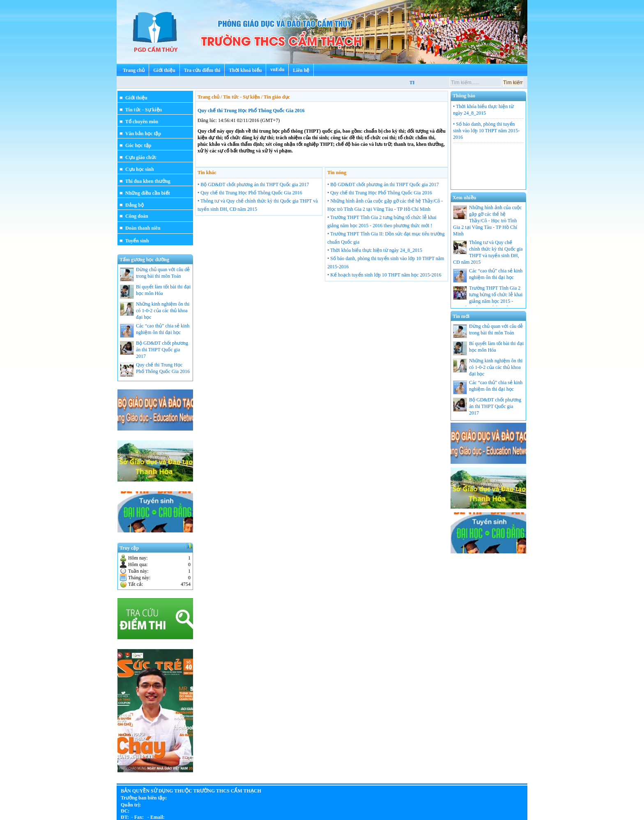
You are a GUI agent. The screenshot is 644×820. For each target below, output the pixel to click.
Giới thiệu (164, 70)
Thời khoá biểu (245, 70)
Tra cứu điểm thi (202, 70)
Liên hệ (301, 70)
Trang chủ (134, 70)
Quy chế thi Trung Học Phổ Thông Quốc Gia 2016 (251, 111)
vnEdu (277, 69)
